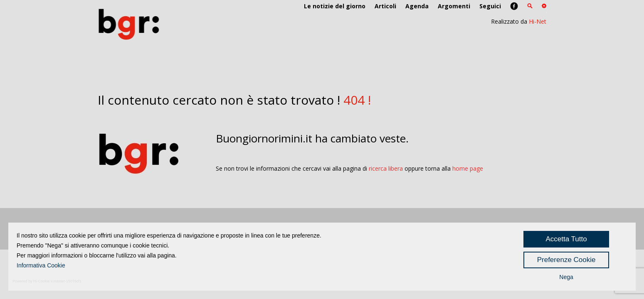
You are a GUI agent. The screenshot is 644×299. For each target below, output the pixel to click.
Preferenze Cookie (566, 260)
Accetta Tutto (566, 239)
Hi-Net (538, 21)
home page (468, 168)
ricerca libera (386, 168)
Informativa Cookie (41, 265)
